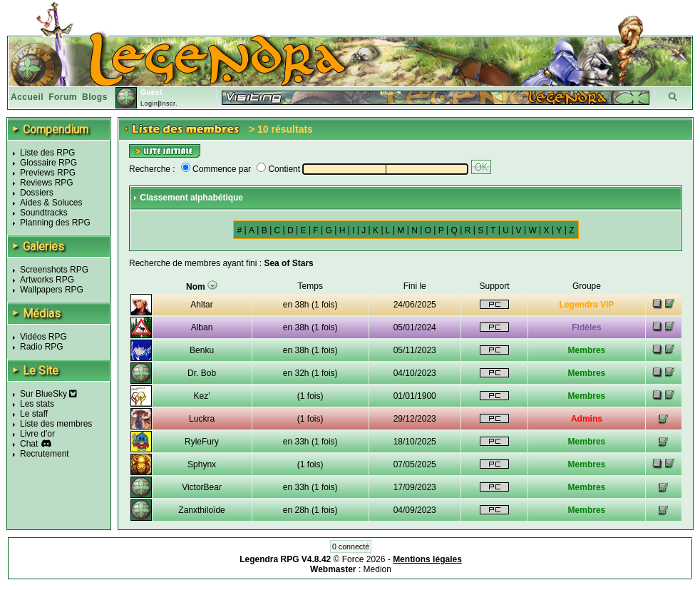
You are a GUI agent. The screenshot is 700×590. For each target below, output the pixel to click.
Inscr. (169, 103)
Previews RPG (48, 173)
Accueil (27, 97)
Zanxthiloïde (201, 510)
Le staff (34, 414)
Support (494, 286)
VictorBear (202, 487)
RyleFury (202, 442)
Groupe (587, 286)
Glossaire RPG (48, 163)
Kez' (202, 396)
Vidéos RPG (43, 337)
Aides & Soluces (51, 203)
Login (149, 103)
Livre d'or (37, 434)
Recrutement (45, 454)
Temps (310, 286)
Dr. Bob (202, 373)
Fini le (415, 286)
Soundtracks (44, 213)
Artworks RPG (47, 280)
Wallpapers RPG (52, 290)
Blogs (95, 97)
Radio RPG (42, 347)
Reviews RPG (47, 183)
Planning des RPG (55, 223)
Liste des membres (56, 424)
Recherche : (152, 169)
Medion (377, 569)
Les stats (37, 404)
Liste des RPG (47, 153)
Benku (202, 350)
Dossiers (37, 193)
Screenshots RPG (54, 270)
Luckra (202, 419)
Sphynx (202, 464)
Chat (29, 444)
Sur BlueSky (48, 394)
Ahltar (201, 305)
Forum (63, 97)
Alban (202, 327)
